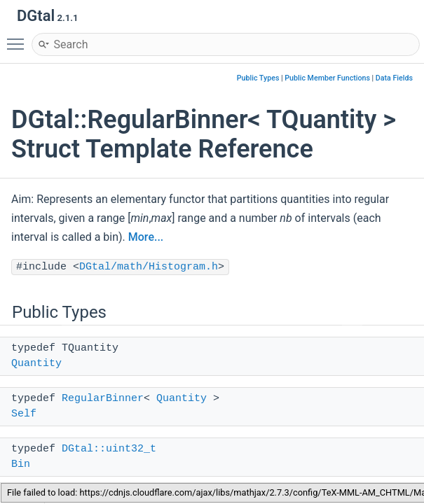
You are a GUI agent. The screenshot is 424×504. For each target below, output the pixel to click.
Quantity (36, 364)
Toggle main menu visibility (19, 38)
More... (146, 237)
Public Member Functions (327, 78)
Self (24, 414)
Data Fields (394, 78)
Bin (21, 464)
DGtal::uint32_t (109, 449)
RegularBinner (103, 399)
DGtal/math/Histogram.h (149, 267)
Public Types (258, 78)
